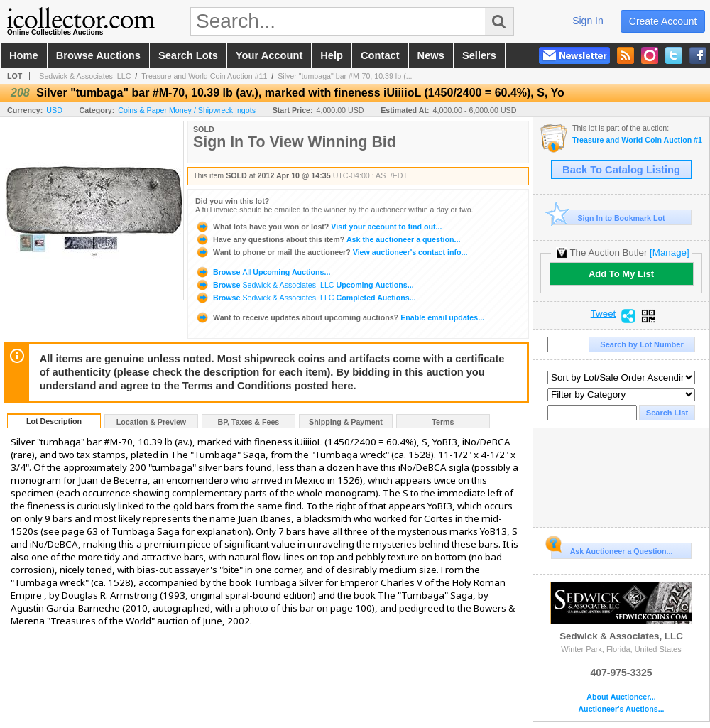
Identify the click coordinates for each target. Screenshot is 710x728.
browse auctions (98, 55)
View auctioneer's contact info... (331, 252)
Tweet (603, 314)
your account (269, 55)
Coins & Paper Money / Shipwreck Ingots (187, 110)
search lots (188, 55)
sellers (479, 55)
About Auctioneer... (621, 697)
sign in (588, 21)
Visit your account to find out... (318, 227)
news (431, 55)
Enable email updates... (340, 317)
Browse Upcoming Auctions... (263, 272)
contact (380, 55)
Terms (443, 422)
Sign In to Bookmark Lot (608, 218)
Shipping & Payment (346, 422)
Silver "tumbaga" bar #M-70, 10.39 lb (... (345, 76)
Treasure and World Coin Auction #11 (204, 76)
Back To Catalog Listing (621, 170)
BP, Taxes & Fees (249, 422)
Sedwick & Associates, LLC (85, 76)
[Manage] (669, 252)
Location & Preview (151, 422)
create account (663, 21)
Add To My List (621, 274)
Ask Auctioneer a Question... (612, 549)
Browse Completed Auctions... (306, 298)
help (332, 55)
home (24, 55)
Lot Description (54, 421)
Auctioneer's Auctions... (621, 709)
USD (54, 110)
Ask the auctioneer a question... (328, 239)
